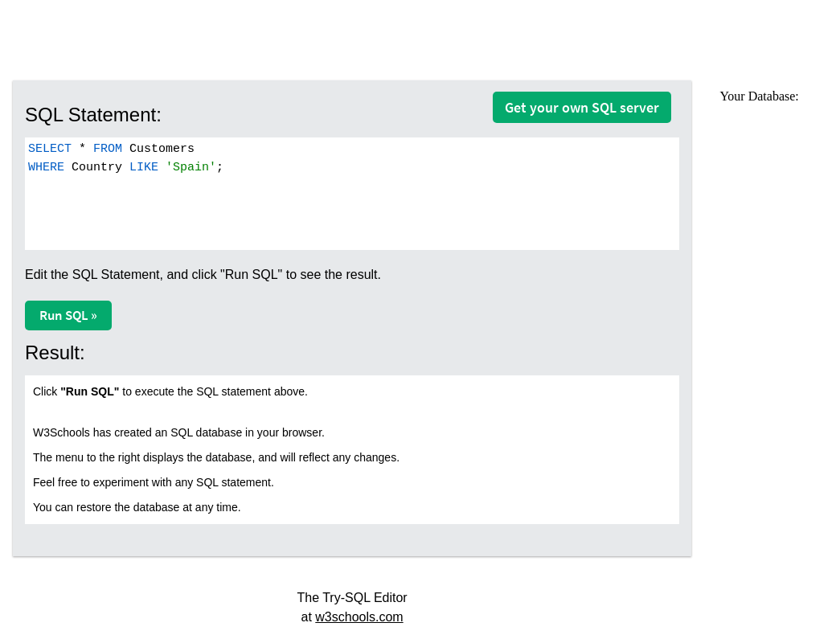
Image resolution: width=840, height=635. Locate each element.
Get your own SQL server (582, 107)
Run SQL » (68, 315)
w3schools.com (359, 617)
